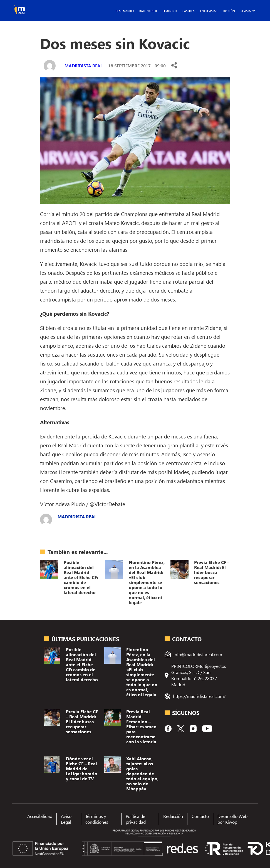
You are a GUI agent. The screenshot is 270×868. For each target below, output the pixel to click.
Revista (246, 11)
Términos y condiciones (97, 819)
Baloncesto (148, 11)
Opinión (229, 11)
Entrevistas (209, 11)
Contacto (200, 816)
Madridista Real (84, 66)
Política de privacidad (136, 819)
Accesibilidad (40, 816)
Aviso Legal (66, 819)
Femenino (170, 11)
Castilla (189, 11)
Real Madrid (125, 11)
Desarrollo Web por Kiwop (232, 819)
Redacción (173, 816)
